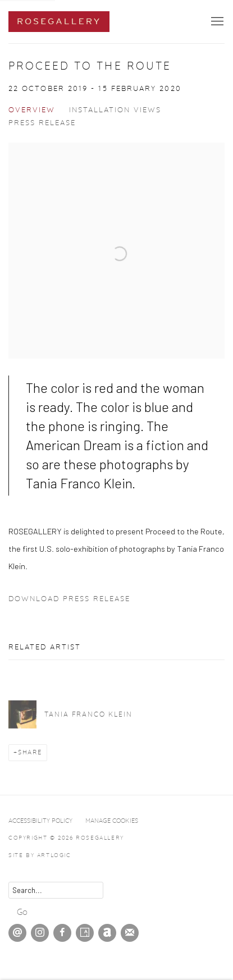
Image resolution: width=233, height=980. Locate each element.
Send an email (17, 933)
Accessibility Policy (40, 821)
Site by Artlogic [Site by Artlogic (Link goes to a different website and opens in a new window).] (40, 855)
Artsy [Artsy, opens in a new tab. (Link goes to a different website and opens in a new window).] (85, 933)
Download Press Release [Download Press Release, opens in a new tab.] (69, 599)
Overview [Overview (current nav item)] (32, 110)
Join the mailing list (130, 933)
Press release (42, 123)
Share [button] (30, 752)
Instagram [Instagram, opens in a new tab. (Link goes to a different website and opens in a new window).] (40, 933)
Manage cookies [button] (112, 821)
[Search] (56, 890)
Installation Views (115, 110)
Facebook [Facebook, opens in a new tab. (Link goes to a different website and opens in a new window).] (62, 933)
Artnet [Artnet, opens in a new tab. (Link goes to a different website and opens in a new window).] (107, 933)
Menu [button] (216, 22)
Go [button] (22, 912)
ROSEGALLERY (59, 22)
